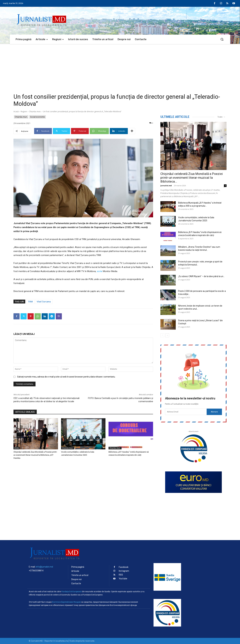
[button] (222, 39)
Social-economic (37, 117)
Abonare (214, 412)
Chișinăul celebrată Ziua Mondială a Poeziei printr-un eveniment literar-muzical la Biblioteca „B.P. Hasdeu (35, 455)
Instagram (124, 571)
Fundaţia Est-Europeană (72, 592)
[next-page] (167, 335)
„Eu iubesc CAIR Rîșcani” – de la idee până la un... (201, 276)
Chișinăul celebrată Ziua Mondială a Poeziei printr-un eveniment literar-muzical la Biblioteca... (192, 178)
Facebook (124, 567)
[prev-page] (162, 335)
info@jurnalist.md (44, 567)
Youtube (123, 579)
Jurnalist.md (166, 186)
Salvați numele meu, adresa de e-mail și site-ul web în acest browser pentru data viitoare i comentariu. (66, 377)
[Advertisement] (120, 67)
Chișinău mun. (35, 111)
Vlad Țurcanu (44, 302)
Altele (17, 448)
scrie (99, 271)
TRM (30, 302)
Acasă (16, 111)
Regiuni (24, 111)
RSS (121, 575)
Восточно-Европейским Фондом (66, 602)
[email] (186, 412)
